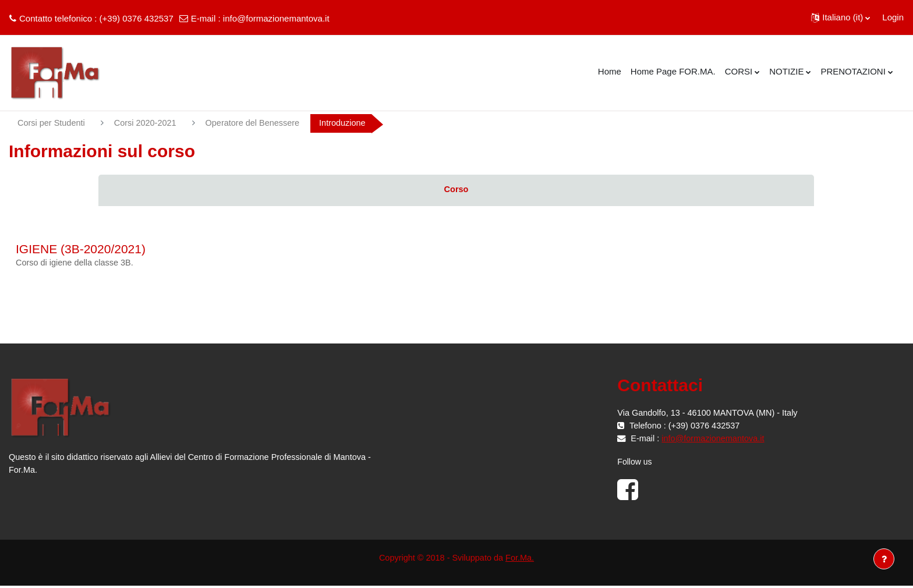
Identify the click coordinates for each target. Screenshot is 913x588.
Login (893, 17)
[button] (841, 17)
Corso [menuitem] (456, 190)
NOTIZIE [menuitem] (786, 71)
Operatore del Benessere (259, 123)
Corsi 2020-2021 (149, 123)
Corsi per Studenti (52, 123)
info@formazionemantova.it (276, 18)
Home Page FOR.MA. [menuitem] (673, 71)
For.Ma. (522, 559)
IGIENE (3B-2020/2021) (81, 249)
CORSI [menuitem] (739, 71)
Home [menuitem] (610, 71)
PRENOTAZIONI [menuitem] (853, 71)
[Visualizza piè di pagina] (884, 559)
